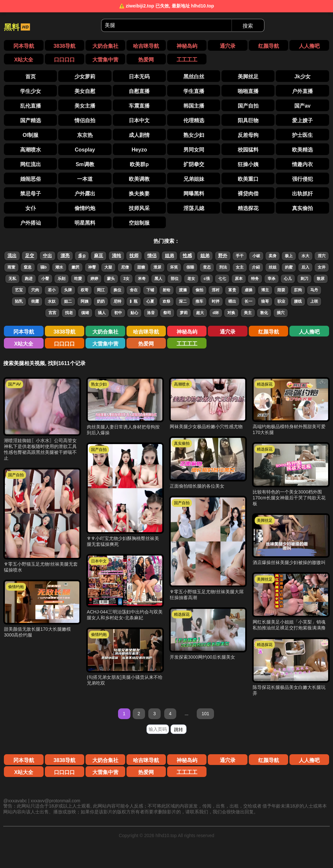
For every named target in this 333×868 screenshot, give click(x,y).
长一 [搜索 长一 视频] (248, 301)
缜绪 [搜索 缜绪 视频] (85, 313)
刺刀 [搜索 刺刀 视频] (304, 279)
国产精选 (31, 120)
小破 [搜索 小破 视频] (256, 256)
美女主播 (85, 106)
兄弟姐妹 (194, 179)
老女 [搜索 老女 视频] (191, 279)
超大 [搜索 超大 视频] (200, 313)
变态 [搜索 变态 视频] (207, 267)
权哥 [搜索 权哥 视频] (85, 290)
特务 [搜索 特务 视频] (255, 279)
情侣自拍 (85, 120)
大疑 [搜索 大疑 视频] (108, 267)
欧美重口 (248, 179)
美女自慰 (85, 91)
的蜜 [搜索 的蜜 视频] (289, 267)
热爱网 (146, 60)
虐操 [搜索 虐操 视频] (248, 290)
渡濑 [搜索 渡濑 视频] (183, 290)
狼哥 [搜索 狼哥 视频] (265, 301)
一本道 (85, 179)
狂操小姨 (248, 164)
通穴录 (228, 46)
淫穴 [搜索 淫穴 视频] (322, 256)
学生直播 (194, 91)
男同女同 (194, 150)
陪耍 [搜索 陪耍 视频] (281, 290)
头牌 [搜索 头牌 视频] (68, 290)
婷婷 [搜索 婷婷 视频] (94, 279)
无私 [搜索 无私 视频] (12, 279)
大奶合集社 (105, 46)
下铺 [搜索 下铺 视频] (150, 290)
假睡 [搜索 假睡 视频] (190, 267)
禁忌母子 (31, 194)
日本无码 (139, 77)
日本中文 (139, 120)
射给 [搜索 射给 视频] (166, 290)
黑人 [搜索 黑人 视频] (158, 279)
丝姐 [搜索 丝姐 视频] (273, 267)
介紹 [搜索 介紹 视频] (256, 267)
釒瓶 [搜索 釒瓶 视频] (134, 301)
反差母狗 (248, 135)
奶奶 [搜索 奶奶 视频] (101, 301)
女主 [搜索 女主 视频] (240, 267)
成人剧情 (139, 135)
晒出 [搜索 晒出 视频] (232, 301)
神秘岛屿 (187, 46)
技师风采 (139, 208)
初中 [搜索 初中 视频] (118, 313)
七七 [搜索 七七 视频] (222, 279)
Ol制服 (30, 135)
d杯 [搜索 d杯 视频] (216, 313)
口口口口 (64, 60)
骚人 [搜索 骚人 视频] (102, 313)
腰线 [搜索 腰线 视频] (298, 301)
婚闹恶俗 (31, 179)
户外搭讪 (31, 223)
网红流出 (31, 164)
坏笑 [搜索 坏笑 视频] (174, 267)
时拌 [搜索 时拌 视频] (216, 301)
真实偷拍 (302, 208)
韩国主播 (194, 106)
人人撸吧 (309, 46)
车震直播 (139, 106)
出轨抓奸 (302, 194)
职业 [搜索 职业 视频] (281, 301)
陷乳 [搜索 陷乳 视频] (19, 301)
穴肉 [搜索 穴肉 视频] (35, 290)
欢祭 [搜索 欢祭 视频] (166, 301)
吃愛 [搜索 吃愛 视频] (78, 279)
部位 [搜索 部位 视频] (175, 279)
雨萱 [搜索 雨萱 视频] (11, 267)
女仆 (31, 208)
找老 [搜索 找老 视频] (69, 313)
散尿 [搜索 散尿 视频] (321, 279)
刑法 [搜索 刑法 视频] (223, 267)
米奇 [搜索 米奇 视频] (142, 279)
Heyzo (139, 150)
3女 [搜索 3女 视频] (126, 279)
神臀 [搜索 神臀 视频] (92, 267)
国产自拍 (248, 106)
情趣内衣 (302, 164)
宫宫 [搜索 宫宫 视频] (52, 313)
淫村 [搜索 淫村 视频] (216, 290)
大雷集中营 (105, 60)
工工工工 (187, 60)
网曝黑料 (194, 194)
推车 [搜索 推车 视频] (199, 301)
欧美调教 (139, 179)
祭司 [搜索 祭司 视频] (167, 313)
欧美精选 (302, 150)
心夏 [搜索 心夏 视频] (150, 301)
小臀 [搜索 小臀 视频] (45, 279)
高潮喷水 (31, 150)
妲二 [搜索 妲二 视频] (68, 301)
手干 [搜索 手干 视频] (240, 256)
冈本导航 (24, 46)
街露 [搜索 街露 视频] (35, 301)
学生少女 (31, 91)
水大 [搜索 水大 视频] (305, 256)
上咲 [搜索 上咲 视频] (314, 301)
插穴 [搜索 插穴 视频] (281, 313)
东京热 (85, 135)
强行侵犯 (302, 179)
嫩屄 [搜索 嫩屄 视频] (75, 267)
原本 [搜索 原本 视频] (239, 279)
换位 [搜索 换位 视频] (117, 290)
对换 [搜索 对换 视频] (231, 313)
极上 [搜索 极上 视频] (289, 256)
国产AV (14, 384)
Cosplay (85, 150)
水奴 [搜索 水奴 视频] (52, 301)
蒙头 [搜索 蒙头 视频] (111, 279)
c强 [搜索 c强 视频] (207, 279)
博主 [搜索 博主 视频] (265, 290)
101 (205, 714)
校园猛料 (248, 150)
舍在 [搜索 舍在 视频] (134, 290)
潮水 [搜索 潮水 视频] (59, 267)
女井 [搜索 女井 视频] (322, 267)
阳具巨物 (248, 120)
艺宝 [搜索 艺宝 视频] (19, 290)
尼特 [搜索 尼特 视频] (117, 301)
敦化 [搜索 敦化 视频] (264, 313)
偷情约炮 (85, 208)
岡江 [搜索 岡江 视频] (101, 290)
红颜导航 (269, 46)
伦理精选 (194, 120)
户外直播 (302, 91)
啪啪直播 (248, 91)
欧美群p (139, 164)
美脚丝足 (248, 77)
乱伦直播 (31, 106)
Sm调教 (85, 164)
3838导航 (65, 46)
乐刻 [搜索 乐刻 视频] (61, 279)
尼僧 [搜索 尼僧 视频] (125, 267)
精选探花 (248, 208)
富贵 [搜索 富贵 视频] (232, 290)
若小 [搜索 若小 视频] (52, 290)
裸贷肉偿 (248, 194)
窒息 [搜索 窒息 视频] (28, 267)
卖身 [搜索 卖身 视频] (273, 256)
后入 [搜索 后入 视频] (305, 267)
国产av (302, 106)
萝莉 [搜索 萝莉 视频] (184, 313)
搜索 (248, 26)
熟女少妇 (194, 135)
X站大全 (24, 60)
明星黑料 (85, 223)
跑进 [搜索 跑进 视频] (29, 279)
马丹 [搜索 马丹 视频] (314, 290)
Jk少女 (302, 77)
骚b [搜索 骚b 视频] (43, 267)
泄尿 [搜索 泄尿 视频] (157, 267)
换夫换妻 (139, 194)
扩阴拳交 (194, 164)
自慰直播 (139, 91)
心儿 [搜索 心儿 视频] (288, 279)
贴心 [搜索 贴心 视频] (134, 313)
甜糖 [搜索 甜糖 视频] (141, 267)
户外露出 (85, 194)
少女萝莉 (85, 77)
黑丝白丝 (194, 77)
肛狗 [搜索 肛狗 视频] (298, 290)
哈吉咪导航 (146, 46)
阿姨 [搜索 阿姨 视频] (85, 301)
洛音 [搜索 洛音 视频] (151, 313)
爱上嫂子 (302, 120)
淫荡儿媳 (194, 208)
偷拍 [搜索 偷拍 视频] (199, 290)
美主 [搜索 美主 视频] (248, 313)
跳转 (179, 730)
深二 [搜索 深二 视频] (183, 301)
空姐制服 (139, 223)
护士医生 (302, 135)
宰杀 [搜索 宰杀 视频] (272, 279)
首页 (31, 77)
